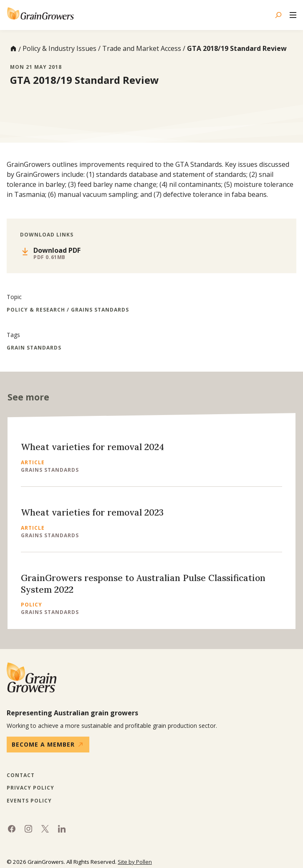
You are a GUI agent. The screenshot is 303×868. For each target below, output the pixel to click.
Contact (21, 775)
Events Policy (29, 801)
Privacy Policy (30, 788)
